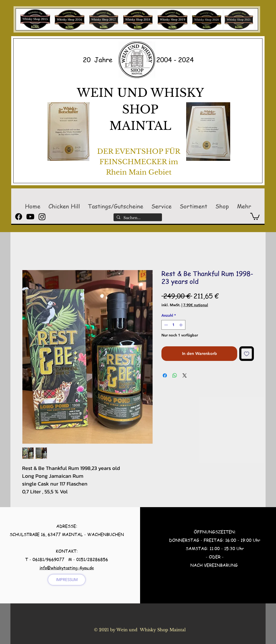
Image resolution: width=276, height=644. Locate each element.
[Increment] (181, 325)
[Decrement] (165, 325)
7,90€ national (196, 305)
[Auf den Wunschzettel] (247, 354)
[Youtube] (30, 217)
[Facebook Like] (135, 638)
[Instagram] (42, 217)
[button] (64, 206)
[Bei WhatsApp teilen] (175, 375)
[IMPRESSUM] (67, 580)
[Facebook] (19, 217)
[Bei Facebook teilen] (165, 375)
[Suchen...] (137, 218)
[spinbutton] (173, 325)
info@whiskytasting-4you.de (67, 568)
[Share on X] (185, 375)
